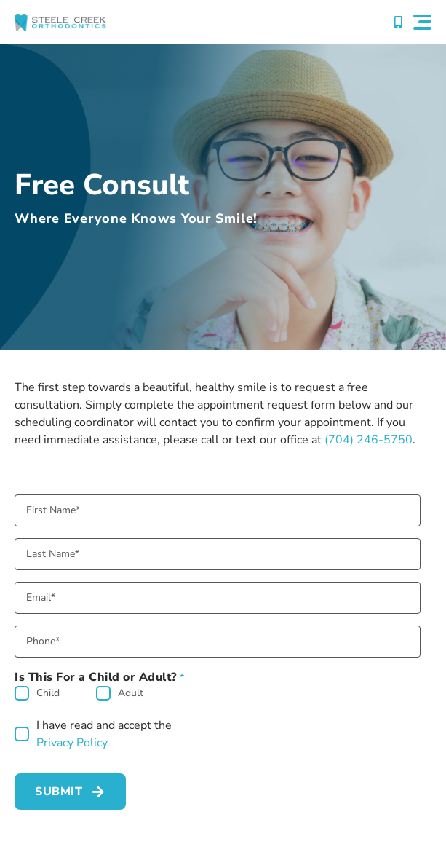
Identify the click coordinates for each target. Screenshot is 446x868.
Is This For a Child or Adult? (100, 677)
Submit (59, 792)
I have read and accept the (104, 734)
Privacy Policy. (73, 743)
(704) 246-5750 (369, 440)
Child (48, 693)
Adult (131, 693)
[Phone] (218, 642)
